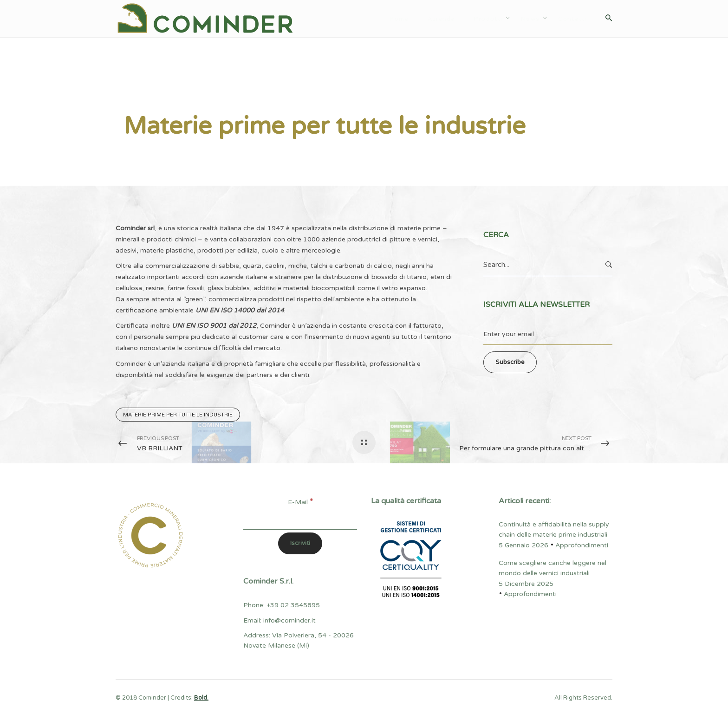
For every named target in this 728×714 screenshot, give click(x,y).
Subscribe (510, 362)
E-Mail (300, 502)
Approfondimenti (150, 91)
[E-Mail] (300, 519)
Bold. (201, 698)
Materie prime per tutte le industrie (178, 415)
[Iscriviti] (300, 543)
